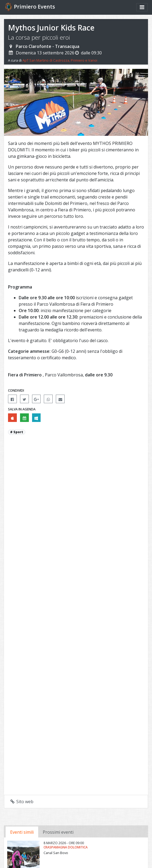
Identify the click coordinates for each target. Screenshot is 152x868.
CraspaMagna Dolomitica (66, 847)
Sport (18, 432)
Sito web (22, 802)
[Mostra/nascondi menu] (142, 7)
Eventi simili (22, 832)
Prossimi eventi (58, 832)
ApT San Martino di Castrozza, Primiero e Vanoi (60, 60)
